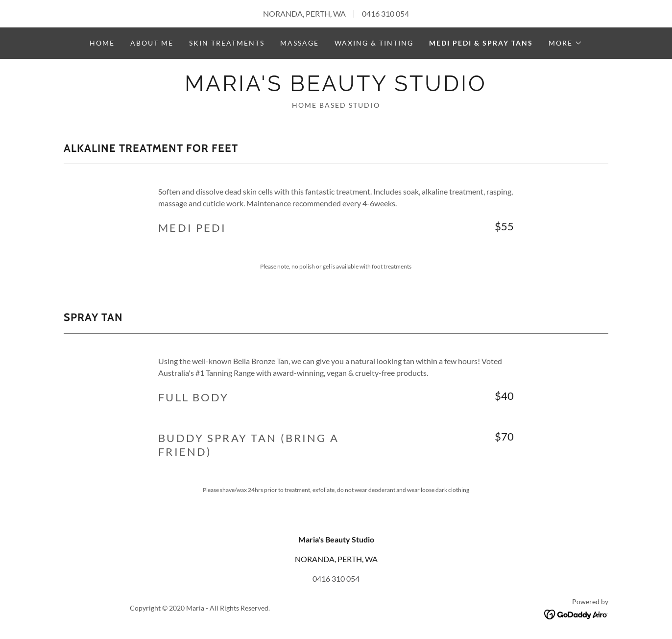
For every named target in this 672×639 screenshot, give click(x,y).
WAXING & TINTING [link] (374, 43)
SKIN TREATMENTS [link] (227, 43)
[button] (565, 43)
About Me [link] (152, 43)
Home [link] (102, 43)
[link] (336, 88)
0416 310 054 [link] (385, 13)
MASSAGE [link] (300, 43)
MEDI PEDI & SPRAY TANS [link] (481, 43)
